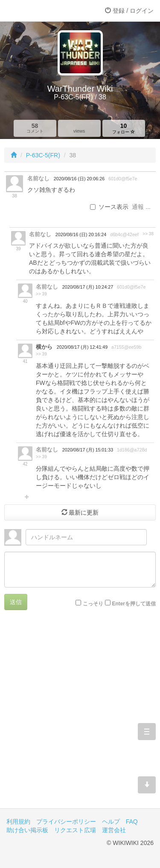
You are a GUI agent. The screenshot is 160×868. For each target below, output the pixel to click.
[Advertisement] (80, 716)
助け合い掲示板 (27, 830)
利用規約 (18, 822)
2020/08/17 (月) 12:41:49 (82, 347)
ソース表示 (109, 207)
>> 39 (41, 294)
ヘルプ (111, 822)
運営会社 (114, 830)
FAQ (132, 822)
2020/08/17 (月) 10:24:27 (88, 287)
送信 (16, 602)
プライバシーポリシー (66, 822)
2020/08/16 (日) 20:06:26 (79, 179)
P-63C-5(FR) (43, 155)
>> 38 (148, 234)
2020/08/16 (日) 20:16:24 (81, 234)
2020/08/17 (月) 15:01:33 (88, 450)
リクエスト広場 (75, 830)
